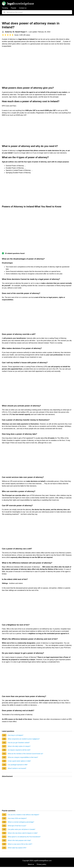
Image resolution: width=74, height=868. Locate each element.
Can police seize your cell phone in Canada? (22, 829)
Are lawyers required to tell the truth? (19, 750)
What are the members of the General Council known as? (25, 754)
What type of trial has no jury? (17, 826)
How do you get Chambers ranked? (19, 743)
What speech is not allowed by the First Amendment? (24, 837)
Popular (14, 8)
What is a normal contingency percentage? (21, 822)
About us (31, 864)
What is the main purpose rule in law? (19, 840)
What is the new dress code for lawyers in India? (23, 833)
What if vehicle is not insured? (17, 768)
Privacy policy (42, 864)
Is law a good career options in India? (19, 761)
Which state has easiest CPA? (17, 848)
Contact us (23, 8)
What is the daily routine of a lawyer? (19, 746)
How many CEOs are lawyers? (17, 818)
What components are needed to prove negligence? (24, 739)
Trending (5, 8)
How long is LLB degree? (16, 735)
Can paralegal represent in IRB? (18, 765)
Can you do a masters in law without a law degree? (24, 815)
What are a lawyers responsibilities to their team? (23, 757)
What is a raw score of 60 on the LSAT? (20, 844)
